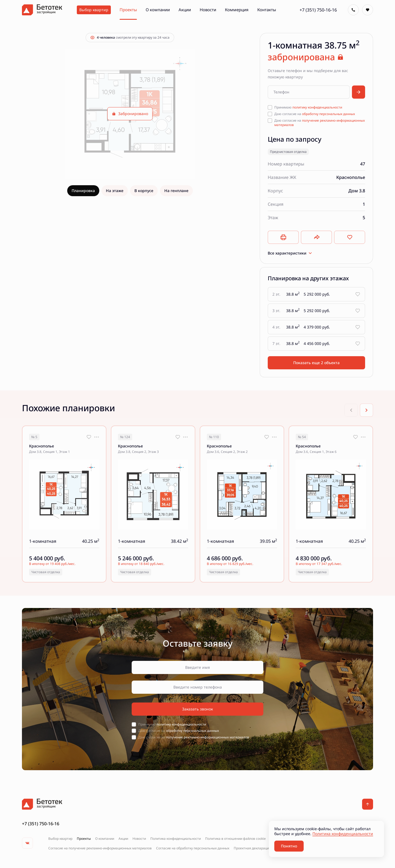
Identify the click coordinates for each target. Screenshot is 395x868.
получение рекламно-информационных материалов (320, 123)
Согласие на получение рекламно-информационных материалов (100, 848)
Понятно (289, 846)
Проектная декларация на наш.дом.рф (265, 848)
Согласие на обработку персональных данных (193, 848)
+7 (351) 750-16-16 (318, 10)
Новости (139, 839)
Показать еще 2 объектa (316, 363)
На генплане (176, 191)
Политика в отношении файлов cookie (235, 839)
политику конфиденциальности (317, 107)
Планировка (83, 191)
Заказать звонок (198, 709)
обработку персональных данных (328, 114)
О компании (105, 839)
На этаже (115, 191)
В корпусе (144, 191)
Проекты (84, 839)
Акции (123, 839)
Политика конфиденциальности (176, 839)
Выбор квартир (60, 839)
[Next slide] (366, 410)
